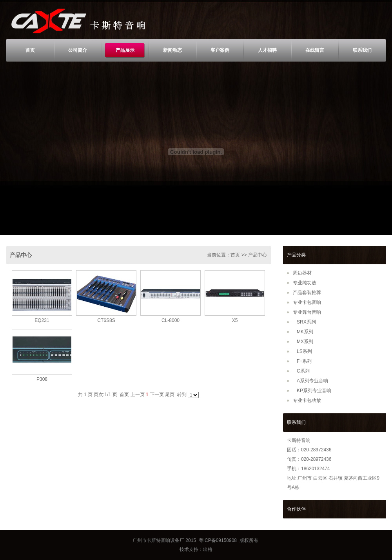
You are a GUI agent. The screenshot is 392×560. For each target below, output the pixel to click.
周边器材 (302, 273)
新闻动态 (172, 50)
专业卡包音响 (307, 302)
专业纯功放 (305, 283)
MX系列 (305, 342)
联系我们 (362, 50)
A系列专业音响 (312, 381)
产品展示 (125, 50)
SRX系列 (306, 322)
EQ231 (42, 320)
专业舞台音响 (307, 312)
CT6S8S (106, 320)
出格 (208, 549)
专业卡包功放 (307, 400)
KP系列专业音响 (314, 391)
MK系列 (305, 332)
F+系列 (304, 361)
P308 (42, 379)
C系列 (303, 371)
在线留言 (315, 50)
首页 (30, 50)
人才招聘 (267, 50)
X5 (235, 320)
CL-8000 (171, 320)
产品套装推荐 (307, 293)
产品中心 (21, 255)
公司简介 (78, 50)
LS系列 (304, 351)
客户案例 (220, 50)
